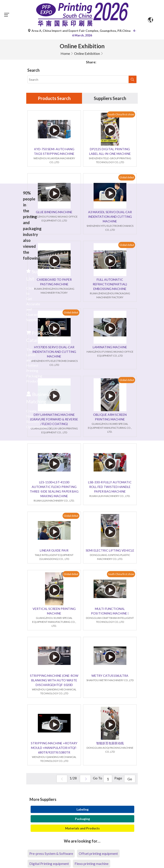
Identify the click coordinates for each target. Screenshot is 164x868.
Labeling (83, 809)
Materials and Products (82, 828)
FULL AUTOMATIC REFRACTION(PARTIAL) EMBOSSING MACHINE (110, 284)
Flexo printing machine (92, 864)
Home (65, 53)
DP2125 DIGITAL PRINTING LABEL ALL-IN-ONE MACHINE (110, 151)
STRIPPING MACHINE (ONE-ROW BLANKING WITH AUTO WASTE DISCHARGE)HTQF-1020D (54, 680)
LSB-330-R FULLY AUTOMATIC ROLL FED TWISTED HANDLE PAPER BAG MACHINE (110, 487)
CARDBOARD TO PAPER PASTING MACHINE (54, 282)
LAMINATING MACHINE (110, 347)
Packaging (82, 819)
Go (130, 779)
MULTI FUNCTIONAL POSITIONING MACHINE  (110, 611)
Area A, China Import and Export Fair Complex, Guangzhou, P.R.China (79, 31)
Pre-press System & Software (51, 853)
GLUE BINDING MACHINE (54, 212)
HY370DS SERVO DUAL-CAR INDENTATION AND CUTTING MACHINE (54, 352)
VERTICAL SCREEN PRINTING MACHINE (54, 611)
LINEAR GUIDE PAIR (54, 550)
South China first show (121, 114)
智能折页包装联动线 (110, 743)
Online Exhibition (87, 53)
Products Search (54, 98)
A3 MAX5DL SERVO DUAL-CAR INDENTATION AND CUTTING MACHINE (110, 217)
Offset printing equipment (98, 853)
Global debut (127, 177)
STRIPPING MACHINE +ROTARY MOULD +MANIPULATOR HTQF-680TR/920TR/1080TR (54, 748)
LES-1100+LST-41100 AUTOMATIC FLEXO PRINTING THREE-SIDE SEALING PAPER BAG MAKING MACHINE (54, 489)
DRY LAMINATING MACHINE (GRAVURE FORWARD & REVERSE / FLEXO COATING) (54, 419)
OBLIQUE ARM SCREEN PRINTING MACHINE (110, 417)
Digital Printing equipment (49, 864)
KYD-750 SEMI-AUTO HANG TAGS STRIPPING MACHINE (54, 151)
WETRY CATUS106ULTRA (110, 676)
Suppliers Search (110, 98)
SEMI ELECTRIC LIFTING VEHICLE (110, 550)
